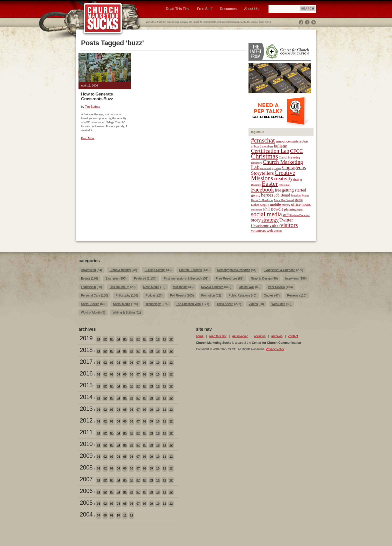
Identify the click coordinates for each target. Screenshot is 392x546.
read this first (218, 336)
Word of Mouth (91, 312)
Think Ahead (225, 304)
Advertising (88, 270)
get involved (240, 336)
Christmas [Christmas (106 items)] (264, 156)
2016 (86, 373)
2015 (86, 385)
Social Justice (90, 304)
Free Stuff (205, 9)
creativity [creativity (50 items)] (283, 178)
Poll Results (178, 295)
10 (158, 339)
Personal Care (91, 295)
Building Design (155, 270)
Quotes (269, 295)
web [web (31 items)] (270, 230)
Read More (88, 138)
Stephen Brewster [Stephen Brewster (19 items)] (299, 215)
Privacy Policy (275, 349)
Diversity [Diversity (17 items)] (256, 185)
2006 (86, 491)
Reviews (293, 295)
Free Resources (227, 278)
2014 (86, 397)
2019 (86, 338)
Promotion (208, 295)
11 (164, 339)
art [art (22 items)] (301, 141)
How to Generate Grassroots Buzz (97, 96)
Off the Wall (246, 287)
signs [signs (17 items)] (300, 210)
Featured (140, 278)
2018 (86, 350)
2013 (86, 409)
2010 (86, 444)
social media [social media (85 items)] (266, 214)
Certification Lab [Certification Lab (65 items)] (270, 151)
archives (277, 336)
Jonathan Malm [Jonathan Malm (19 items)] (300, 195)
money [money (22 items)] (286, 205)
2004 (86, 514)
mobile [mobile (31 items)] (275, 204)
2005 (86, 503)
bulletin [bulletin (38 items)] (281, 146)
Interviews (292, 278)
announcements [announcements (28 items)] (287, 141)
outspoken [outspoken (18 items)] (257, 209)
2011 (86, 432)
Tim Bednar (93, 107)
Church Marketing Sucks (103, 18)
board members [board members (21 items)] (264, 146)
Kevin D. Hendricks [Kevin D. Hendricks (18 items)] (262, 200)
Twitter (301, 22)
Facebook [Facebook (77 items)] (262, 189)
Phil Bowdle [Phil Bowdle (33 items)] (273, 209)
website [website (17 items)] (278, 231)
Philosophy (123, 295)
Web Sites (278, 304)
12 (171, 339)
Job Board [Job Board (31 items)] (282, 195)
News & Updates (212, 287)
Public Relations (239, 295)
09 (151, 339)
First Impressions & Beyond (182, 278)
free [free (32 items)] (278, 190)
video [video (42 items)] (275, 225)
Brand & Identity (120, 270)
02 (105, 339)
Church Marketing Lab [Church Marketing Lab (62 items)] (277, 165)
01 (98, 339)
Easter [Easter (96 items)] (270, 184)
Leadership (88, 287)
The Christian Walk (189, 304)
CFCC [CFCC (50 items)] (296, 151)
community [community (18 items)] (266, 168)
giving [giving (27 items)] (256, 195)
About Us (251, 9)
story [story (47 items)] (256, 220)
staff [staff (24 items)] (286, 215)
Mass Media (151, 287)
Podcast (151, 295)
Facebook (307, 22)
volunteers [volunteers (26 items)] (258, 230)
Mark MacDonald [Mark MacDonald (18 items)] (284, 200)
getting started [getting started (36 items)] (294, 190)
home (200, 336)
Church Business (190, 270)
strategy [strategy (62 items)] (270, 220)
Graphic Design (261, 278)
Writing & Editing (123, 312)
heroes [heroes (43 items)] (267, 195)
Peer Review (276, 287)
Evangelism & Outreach (279, 270)
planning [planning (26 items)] (290, 209)
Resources (228, 9)
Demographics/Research (233, 270)
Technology (153, 304)
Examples (112, 278)
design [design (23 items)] (298, 179)
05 (125, 339)
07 (138, 339)
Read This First (178, 9)
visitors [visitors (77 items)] (289, 225)
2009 (86, 456)
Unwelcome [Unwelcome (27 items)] (260, 226)
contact (293, 336)
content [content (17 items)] (277, 168)
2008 (86, 467)
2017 (86, 362)
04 (118, 339)
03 (112, 339)
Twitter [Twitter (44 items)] (286, 220)
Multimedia (180, 287)
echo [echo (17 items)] (281, 185)
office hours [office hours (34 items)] (301, 204)
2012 (86, 420)
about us (260, 336)
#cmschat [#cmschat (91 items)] (263, 140)
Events (86, 278)
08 (145, 339)
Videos (253, 304)
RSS (313, 22)
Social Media (122, 304)
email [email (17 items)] (287, 185)
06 (131, 339)
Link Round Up (119, 287)
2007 (86, 479)
